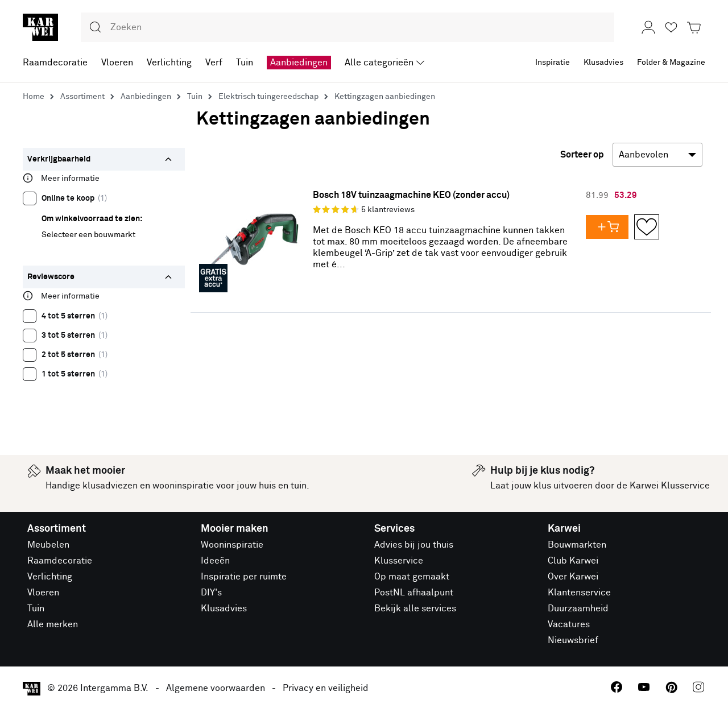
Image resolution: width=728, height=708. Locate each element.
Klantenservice (579, 593)
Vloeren (43, 593)
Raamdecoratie (60, 561)
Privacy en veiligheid (326, 688)
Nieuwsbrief (573, 640)
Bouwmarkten (577, 545)
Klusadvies (224, 608)
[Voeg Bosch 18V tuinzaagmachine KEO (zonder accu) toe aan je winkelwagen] (610, 227)
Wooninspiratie (232, 545)
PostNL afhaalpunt (414, 593)
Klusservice (399, 561)
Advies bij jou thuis (414, 545)
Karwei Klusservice (670, 486)
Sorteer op (582, 155)
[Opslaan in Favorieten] (647, 227)
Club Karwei (573, 561)
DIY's (211, 593)
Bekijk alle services (415, 608)
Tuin (36, 608)
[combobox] (348, 27)
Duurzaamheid (578, 608)
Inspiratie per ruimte (244, 577)
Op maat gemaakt (412, 577)
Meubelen (48, 545)
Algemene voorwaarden (216, 688)
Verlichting (50, 577)
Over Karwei (573, 577)
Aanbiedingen (299, 63)
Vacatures (569, 624)
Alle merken (53, 624)
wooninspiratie (183, 486)
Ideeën (215, 561)
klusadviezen (110, 486)
